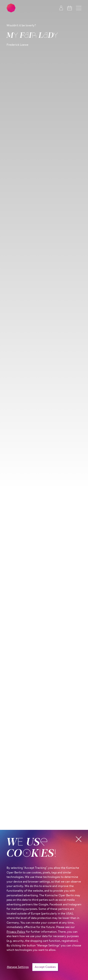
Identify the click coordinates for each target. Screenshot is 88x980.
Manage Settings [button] (18, 967)
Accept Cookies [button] (45, 967)
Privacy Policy (16, 932)
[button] (79, 8)
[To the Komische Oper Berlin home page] (11, 8)
